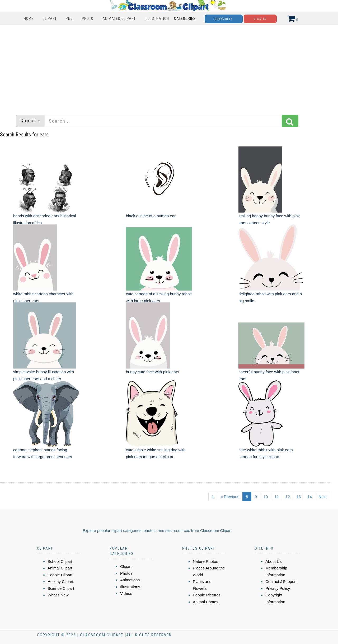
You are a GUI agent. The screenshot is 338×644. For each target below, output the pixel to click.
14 (310, 497)
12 (288, 497)
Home (29, 19)
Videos (126, 593)
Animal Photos (206, 602)
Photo (88, 19)
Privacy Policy (278, 588)
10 (266, 497)
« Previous (230, 497)
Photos (126, 573)
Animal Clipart (60, 568)
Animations (130, 580)
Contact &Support (281, 581)
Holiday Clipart (60, 581)
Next (323, 497)
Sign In (260, 19)
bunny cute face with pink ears (153, 372)
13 (299, 497)
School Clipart (60, 561)
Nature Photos (205, 561)
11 (277, 497)
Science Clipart (61, 588)
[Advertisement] (169, 67)
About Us (274, 561)
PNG (69, 19)
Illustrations (130, 587)
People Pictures (207, 595)
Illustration (157, 19)
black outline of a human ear (151, 216)
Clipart (50, 19)
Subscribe (224, 19)
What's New (58, 595)
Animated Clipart (119, 19)
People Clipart (60, 575)
